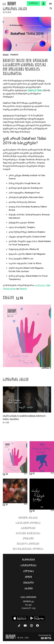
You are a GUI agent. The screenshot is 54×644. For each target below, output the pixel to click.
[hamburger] (4, 3)
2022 (52, 511)
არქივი (29, 588)
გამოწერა (34, 3)
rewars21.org (29, 608)
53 (7, 474)
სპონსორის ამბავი (15, 9)
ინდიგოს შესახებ (28, 518)
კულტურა (28, 571)
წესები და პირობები (28, 544)
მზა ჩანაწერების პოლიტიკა (28, 549)
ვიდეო (28, 577)
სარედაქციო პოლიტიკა (28, 523)
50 (34, 511)
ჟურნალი (28, 583)
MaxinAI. (23, 289)
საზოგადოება (28, 565)
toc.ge (28, 605)
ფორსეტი (40, 285)
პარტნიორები (28, 528)
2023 (26, 474)
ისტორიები (28, 560)
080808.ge (29, 601)
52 (34, 474)
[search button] (51, 8)
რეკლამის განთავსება (28, 534)
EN (50, 4)
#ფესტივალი (14, 55)
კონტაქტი (28, 539)
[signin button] (43, 3)
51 (7, 505)
